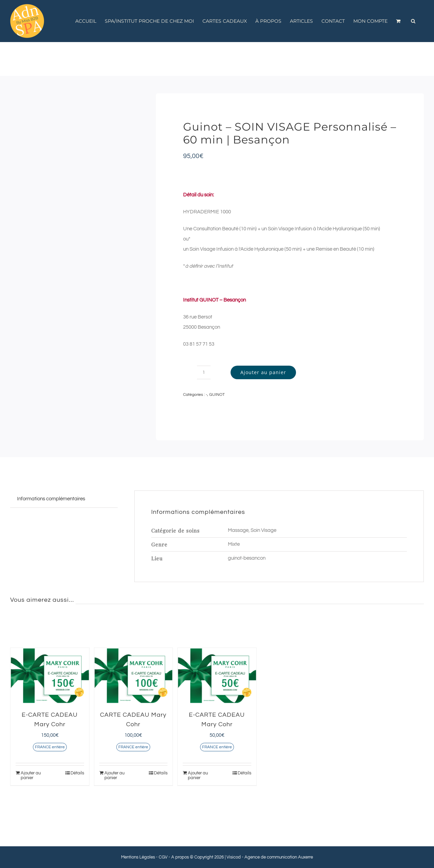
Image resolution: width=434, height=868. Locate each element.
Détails (77, 773)
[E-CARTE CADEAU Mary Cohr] (50, 676)
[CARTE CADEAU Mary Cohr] (134, 676)
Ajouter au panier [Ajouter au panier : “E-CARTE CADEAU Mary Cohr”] (31, 775)
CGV (163, 857)
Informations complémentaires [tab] (51, 499)
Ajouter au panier (263, 372)
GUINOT (217, 395)
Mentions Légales (138, 857)
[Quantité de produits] (204, 372)
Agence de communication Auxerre (279, 857)
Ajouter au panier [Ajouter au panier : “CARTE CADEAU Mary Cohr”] (114, 775)
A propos (180, 857)
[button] (413, 21)
